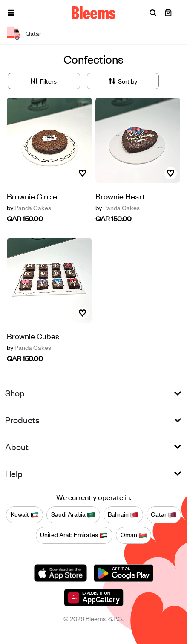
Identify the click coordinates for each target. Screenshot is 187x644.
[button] (11, 13)
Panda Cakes (29, 208)
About (17, 446)
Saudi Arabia (73, 514)
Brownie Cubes (33, 336)
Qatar (164, 514)
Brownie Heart (120, 196)
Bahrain (123, 514)
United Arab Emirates (74, 535)
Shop (15, 393)
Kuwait (25, 514)
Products (22, 420)
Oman (134, 535)
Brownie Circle (32, 196)
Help (14, 473)
